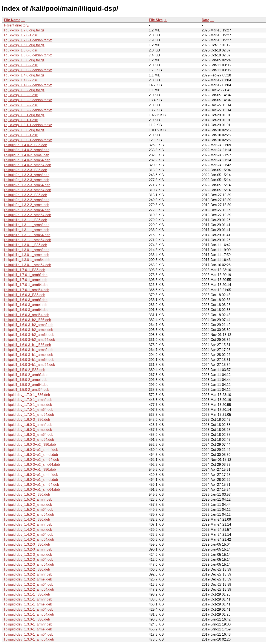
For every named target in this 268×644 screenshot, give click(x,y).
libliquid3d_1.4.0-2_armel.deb (27, 155)
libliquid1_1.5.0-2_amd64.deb (27, 390)
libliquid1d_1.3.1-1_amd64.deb (28, 240)
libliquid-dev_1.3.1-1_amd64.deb (29, 614)
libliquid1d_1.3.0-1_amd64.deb (28, 265)
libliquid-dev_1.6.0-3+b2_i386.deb (30, 445)
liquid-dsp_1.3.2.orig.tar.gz (24, 90)
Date (206, 20)
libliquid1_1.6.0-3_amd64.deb (27, 315)
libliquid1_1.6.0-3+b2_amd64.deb (30, 340)
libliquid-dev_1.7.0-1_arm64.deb (29, 410)
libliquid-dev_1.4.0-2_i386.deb (27, 519)
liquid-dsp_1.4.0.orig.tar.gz (24, 75)
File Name (12, 20)
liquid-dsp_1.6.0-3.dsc (21, 50)
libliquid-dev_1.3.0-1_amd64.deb (29, 639)
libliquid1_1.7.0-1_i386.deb (25, 270)
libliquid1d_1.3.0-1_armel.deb (27, 255)
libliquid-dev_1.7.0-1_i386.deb (27, 395)
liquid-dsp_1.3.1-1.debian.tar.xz (28, 125)
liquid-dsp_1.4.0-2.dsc (21, 80)
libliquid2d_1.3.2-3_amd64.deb (28, 190)
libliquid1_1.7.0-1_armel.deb (26, 280)
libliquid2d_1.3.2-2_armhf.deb (27, 200)
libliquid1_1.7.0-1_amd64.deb (27, 290)
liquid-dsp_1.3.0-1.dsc (21, 135)
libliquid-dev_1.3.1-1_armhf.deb (28, 599)
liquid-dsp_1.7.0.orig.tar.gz (24, 30)
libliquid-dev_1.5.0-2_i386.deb (27, 494)
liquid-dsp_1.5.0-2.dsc (21, 65)
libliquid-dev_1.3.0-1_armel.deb (28, 629)
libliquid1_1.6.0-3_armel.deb (26, 305)
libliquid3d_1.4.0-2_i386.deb (26, 145)
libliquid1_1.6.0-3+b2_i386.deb (28, 320)
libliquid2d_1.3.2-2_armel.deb (27, 205)
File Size (156, 20)
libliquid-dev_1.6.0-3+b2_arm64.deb (32, 460)
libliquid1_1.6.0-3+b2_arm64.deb (29, 335)
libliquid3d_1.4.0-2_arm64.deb (27, 160)
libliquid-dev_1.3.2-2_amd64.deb (29, 589)
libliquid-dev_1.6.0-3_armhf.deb (28, 425)
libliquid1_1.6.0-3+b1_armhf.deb (29, 350)
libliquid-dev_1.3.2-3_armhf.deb (28, 549)
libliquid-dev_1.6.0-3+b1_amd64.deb (32, 490)
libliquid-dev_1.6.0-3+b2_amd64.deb (32, 465)
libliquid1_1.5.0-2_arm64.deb (26, 385)
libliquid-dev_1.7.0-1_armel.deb (28, 405)
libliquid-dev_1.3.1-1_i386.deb (27, 594)
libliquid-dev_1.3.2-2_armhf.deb (28, 574)
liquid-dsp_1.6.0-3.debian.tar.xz (28, 55)
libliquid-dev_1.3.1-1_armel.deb (28, 604)
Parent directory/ (17, 25)
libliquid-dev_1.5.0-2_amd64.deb (29, 514)
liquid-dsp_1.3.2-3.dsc (21, 95)
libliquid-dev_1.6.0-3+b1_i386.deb (30, 469)
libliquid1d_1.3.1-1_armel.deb (27, 230)
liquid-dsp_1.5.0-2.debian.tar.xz (28, 70)
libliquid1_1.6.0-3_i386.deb (25, 295)
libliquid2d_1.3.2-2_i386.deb (26, 195)
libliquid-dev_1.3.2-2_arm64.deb (29, 584)
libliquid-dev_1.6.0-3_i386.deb (27, 420)
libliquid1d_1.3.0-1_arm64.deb (27, 260)
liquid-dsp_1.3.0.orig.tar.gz (24, 130)
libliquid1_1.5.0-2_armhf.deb (26, 375)
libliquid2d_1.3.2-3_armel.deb (27, 180)
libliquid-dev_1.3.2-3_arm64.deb (29, 559)
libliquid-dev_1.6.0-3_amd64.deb (29, 440)
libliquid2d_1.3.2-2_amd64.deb (28, 215)
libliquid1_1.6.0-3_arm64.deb (26, 310)
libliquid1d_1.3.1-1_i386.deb (26, 220)
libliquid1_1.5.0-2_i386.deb (25, 370)
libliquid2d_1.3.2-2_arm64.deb (27, 210)
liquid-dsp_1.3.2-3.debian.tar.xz (28, 100)
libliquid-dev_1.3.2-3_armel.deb (28, 555)
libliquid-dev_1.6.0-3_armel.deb (28, 430)
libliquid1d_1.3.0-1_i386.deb (26, 245)
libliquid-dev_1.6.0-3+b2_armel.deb (31, 455)
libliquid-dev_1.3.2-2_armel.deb (28, 579)
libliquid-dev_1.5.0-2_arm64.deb (29, 510)
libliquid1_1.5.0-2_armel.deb (26, 380)
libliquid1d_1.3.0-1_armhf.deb (27, 250)
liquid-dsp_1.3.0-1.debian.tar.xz (28, 140)
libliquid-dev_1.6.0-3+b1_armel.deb (31, 480)
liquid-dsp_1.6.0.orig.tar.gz (24, 45)
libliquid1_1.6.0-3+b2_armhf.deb (29, 325)
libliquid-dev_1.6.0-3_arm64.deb (29, 435)
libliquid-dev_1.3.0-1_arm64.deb (29, 634)
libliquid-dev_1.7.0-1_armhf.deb (28, 400)
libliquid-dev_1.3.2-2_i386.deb (27, 569)
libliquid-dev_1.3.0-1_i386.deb (27, 619)
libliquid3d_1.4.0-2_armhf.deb (27, 150)
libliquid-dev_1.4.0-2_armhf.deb (28, 524)
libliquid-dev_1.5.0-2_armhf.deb (28, 499)
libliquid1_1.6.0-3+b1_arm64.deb (29, 360)
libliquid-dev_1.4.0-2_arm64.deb (29, 535)
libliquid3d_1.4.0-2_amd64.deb (28, 165)
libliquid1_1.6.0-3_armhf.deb (26, 300)
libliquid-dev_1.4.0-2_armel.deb (28, 530)
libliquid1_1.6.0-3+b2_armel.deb (29, 330)
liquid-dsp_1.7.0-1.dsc (21, 35)
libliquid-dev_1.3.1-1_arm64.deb (29, 609)
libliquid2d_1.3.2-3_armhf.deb (27, 175)
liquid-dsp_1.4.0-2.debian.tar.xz (28, 85)
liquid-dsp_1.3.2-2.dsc (21, 105)
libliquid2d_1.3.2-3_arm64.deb (27, 185)
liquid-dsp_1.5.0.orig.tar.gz (24, 60)
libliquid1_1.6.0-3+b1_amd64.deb (30, 365)
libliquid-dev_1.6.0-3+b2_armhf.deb (31, 450)
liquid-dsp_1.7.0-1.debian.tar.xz (28, 40)
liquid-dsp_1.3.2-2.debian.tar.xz (28, 110)
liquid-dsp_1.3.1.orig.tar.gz (24, 115)
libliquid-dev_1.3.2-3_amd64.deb (29, 564)
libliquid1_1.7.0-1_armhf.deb (26, 275)
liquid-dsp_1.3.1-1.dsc (21, 120)
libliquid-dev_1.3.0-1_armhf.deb (28, 624)
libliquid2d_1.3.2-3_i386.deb (26, 170)
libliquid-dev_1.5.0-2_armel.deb (28, 505)
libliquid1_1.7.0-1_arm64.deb (26, 285)
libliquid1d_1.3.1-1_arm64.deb (27, 235)
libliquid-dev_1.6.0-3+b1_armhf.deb (31, 475)
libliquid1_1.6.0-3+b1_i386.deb (28, 345)
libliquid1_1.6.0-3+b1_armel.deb (29, 355)
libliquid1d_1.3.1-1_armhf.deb (27, 225)
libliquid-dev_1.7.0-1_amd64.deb (29, 415)
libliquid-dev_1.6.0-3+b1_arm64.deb (32, 485)
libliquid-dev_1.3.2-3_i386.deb (27, 544)
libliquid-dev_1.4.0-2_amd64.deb (29, 539)
